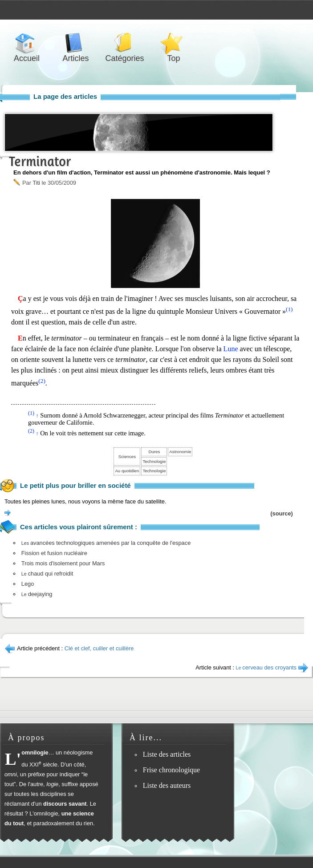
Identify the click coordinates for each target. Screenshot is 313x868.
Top (174, 43)
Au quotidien (127, 471)
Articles (76, 43)
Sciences (127, 456)
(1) (289, 309)
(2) (42, 381)
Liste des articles (167, 754)
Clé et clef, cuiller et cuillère (99, 648)
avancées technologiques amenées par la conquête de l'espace (106, 543)
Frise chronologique (171, 770)
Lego (28, 584)
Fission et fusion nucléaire (54, 553)
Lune (231, 349)
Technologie (154, 461)
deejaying (37, 594)
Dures (154, 452)
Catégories (125, 43)
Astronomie (180, 452)
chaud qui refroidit (47, 574)
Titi (36, 183)
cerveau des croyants (266, 667)
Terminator (40, 161)
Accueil (27, 43)
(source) (282, 513)
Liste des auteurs (167, 785)
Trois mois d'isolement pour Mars (63, 563)
